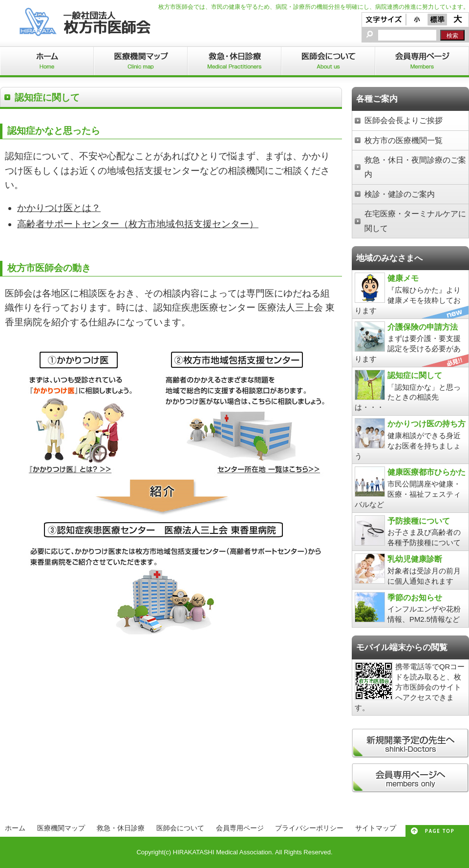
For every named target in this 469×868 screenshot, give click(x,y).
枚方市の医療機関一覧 (404, 140)
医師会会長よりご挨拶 (404, 120)
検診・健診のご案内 (400, 194)
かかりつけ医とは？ (59, 208)
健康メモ (403, 278)
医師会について (180, 828)
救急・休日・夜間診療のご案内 (415, 167)
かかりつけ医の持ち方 (426, 423)
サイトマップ (376, 828)
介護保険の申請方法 (423, 327)
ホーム (15, 828)
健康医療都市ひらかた (426, 472)
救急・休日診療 (121, 828)
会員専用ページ (240, 828)
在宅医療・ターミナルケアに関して (415, 221)
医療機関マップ (61, 828)
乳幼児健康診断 (415, 559)
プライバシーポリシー (309, 828)
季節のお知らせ (415, 597)
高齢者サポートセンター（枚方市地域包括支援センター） (138, 224)
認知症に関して (415, 375)
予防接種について (419, 521)
